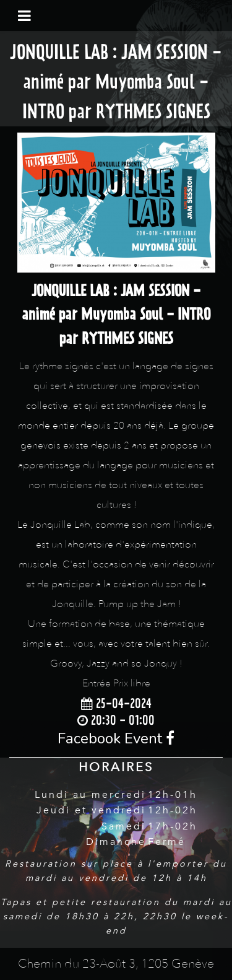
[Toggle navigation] (24, 15)
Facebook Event (116, 738)
